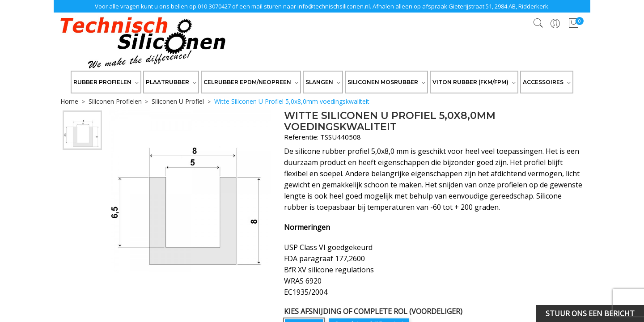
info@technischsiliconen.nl (334, 6)
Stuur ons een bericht (590, 314)
